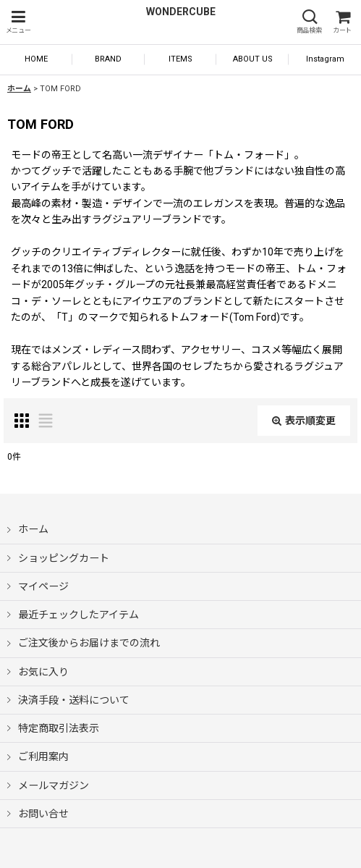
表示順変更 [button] (304, 421)
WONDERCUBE (181, 12)
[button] (18, 22)
